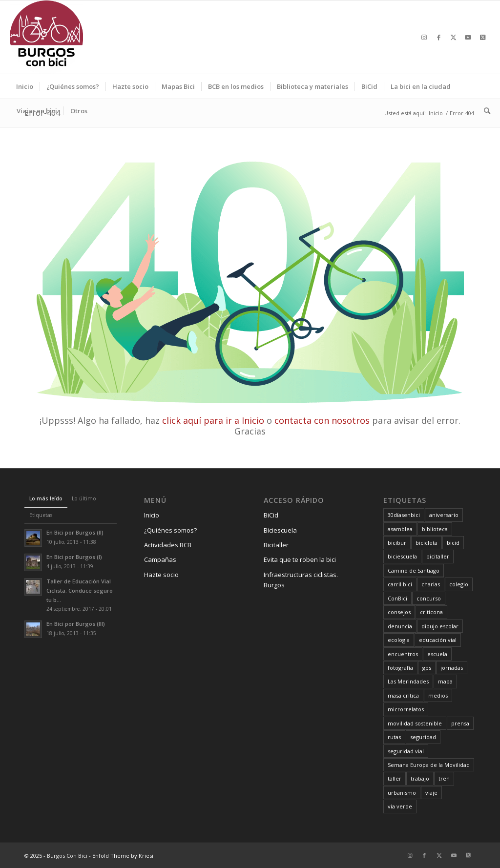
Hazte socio (161, 575)
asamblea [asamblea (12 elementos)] (400, 529)
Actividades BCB (168, 545)
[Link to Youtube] (468, 37)
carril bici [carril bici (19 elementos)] (400, 584)
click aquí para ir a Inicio (213, 420)
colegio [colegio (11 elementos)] (459, 584)
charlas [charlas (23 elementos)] (431, 584)
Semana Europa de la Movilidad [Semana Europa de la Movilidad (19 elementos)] (429, 765)
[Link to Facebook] (439, 37)
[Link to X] (454, 37)
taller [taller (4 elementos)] (395, 778)
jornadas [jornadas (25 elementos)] (452, 668)
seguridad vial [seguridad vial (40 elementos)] (406, 751)
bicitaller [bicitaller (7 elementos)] (438, 556)
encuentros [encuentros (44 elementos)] (403, 654)
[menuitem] (25, 86)
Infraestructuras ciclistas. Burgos (301, 580)
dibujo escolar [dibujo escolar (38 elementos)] (440, 626)
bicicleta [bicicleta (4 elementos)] (427, 543)
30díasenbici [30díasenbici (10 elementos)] (404, 515)
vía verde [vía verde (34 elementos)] (400, 806)
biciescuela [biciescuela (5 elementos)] (402, 556)
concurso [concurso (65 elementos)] (429, 598)
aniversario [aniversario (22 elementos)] (444, 515)
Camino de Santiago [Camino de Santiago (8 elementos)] (414, 570)
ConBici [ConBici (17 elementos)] (397, 598)
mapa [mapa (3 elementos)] (445, 681)
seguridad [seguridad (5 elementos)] (423, 737)
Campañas (160, 559)
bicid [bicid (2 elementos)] (453, 543)
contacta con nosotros (322, 420)
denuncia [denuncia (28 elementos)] (400, 626)
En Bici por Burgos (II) (75, 532)
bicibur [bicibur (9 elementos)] (397, 543)
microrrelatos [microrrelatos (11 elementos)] (406, 709)
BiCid (271, 515)
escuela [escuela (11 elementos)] (437, 654)
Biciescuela (280, 530)
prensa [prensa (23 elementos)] (460, 723)
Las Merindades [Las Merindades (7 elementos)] (408, 681)
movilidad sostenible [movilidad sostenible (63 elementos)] (415, 723)
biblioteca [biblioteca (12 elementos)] (435, 529)
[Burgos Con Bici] (46, 37)
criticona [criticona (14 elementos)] (431, 612)
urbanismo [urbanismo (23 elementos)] (402, 793)
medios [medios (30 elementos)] (438, 695)
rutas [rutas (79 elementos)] (394, 737)
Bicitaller (276, 545)
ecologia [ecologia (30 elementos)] (399, 640)
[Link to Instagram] (424, 37)
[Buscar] (484, 111)
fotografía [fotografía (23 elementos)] (400, 668)
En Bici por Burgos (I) (74, 557)
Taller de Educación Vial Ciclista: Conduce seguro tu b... (80, 590)
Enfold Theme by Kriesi (123, 856)
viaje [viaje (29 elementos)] (431, 793)
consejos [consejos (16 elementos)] (399, 612)
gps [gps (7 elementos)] (427, 668)
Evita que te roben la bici (300, 559)
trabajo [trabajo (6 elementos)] (420, 778)
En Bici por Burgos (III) (76, 624)
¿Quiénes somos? (170, 530)
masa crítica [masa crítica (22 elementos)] (403, 695)
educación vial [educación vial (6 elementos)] (438, 640)
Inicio (152, 515)
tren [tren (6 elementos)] (444, 778)
